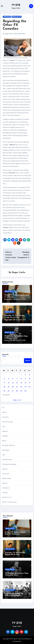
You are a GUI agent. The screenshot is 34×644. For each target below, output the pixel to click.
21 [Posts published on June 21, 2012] (17, 387)
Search (5, 355)
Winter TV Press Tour (9, 502)
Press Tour (6, 474)
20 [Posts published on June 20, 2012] (13, 387)
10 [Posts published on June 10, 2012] (30, 379)
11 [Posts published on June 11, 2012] (4, 383)
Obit (4, 455)
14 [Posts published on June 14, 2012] (17, 383)
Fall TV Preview (8, 422)
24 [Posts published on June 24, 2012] (30, 387)
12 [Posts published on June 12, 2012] (9, 383)
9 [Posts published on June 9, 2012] (25, 379)
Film (4, 427)
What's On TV (17, 17)
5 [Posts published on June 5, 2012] (9, 379)
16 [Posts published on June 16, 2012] (25, 383)
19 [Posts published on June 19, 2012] (9, 387)
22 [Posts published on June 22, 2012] (21, 387)
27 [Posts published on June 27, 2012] (13, 391)
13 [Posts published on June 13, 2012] (13, 383)
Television (7, 17)
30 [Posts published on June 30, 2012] (25, 391)
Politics (5, 469)
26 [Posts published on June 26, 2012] (9, 391)
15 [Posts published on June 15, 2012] (21, 383)
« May (15, 400)
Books (4, 412)
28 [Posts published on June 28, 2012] (17, 391)
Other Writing (7, 460)
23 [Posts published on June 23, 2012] (25, 387)
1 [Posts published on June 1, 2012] (21, 375)
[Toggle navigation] (2, 6)
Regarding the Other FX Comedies (15, 25)
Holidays (5, 436)
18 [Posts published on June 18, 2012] (4, 387)
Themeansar (17, 641)
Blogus (27, 639)
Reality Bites (7, 478)
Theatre (5, 493)
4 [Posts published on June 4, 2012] (4, 379)
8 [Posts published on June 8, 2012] (21, 379)
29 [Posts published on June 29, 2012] (21, 391)
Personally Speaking (9, 464)
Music (4, 441)
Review (5, 483)
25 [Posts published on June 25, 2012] (4, 391)
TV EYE (16, 5)
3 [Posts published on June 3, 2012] (30, 375)
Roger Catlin (9, 34)
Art (3, 408)
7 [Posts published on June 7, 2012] (17, 379)
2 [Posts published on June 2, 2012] (25, 375)
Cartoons (5, 417)
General (5, 431)
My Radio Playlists (9, 445)
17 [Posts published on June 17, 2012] (30, 383)
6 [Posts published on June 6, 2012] (13, 379)
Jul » (20, 400)
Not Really (6, 450)
